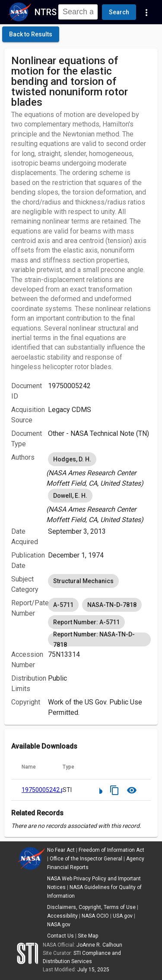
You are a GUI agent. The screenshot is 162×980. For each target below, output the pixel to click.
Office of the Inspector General (86, 859)
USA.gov (123, 916)
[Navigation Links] (146, 12)
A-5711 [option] (63, 605)
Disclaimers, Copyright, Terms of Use (91, 907)
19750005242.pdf (46, 790)
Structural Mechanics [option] (83, 581)
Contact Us (60, 936)
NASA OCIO (95, 916)
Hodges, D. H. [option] (72, 459)
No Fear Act (61, 850)
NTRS (46, 12)
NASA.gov (59, 925)
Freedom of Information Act (111, 850)
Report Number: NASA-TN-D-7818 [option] (99, 639)
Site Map (88, 936)
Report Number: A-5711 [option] (86, 622)
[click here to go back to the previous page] (31, 34)
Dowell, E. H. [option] (70, 496)
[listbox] (99, 470)
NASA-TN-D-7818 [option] (112, 605)
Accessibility (62, 916)
